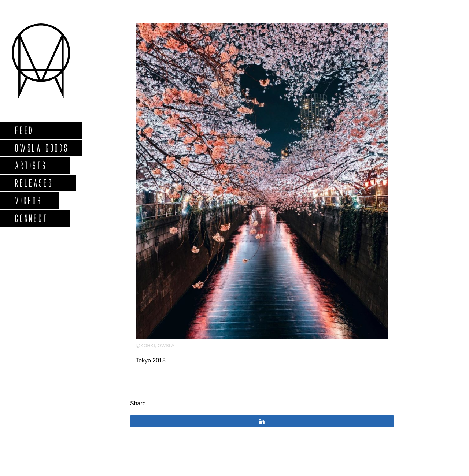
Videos (28, 200)
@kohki (145, 345)
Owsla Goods (42, 148)
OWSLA (166, 345)
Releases (34, 183)
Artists (31, 165)
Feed (24, 130)
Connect (31, 218)
